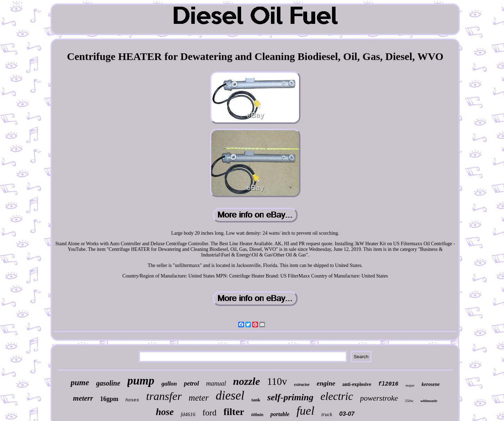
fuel (306, 411)
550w (409, 401)
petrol (191, 383)
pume (80, 383)
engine (326, 383)
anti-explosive (357, 384)
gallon (169, 384)
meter (199, 398)
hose (165, 412)
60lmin (257, 415)
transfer (164, 396)
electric (337, 396)
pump (141, 381)
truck (327, 414)
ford (210, 413)
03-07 (347, 414)
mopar (410, 385)
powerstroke (379, 398)
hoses (132, 400)
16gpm (109, 399)
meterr (83, 398)
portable (280, 414)
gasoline (108, 383)
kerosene (430, 384)
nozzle (247, 381)
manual (216, 383)
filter (234, 412)
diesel (230, 396)
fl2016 (389, 384)
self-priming (290, 397)
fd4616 (188, 414)
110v (277, 381)
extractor (302, 385)
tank (256, 400)
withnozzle (429, 401)
